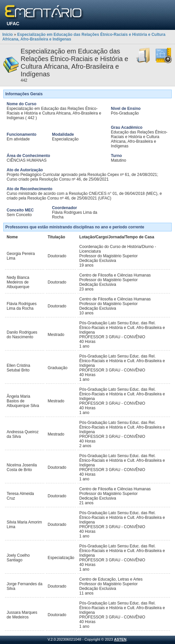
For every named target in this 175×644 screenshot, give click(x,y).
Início (7, 35)
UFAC (13, 24)
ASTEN (120, 639)
